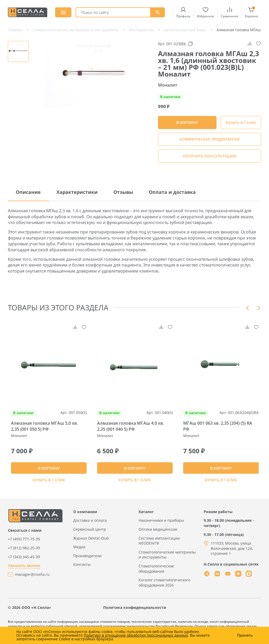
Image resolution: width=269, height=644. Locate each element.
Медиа (79, 552)
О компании (85, 517)
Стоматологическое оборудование (156, 574)
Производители (87, 561)
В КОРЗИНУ (49, 470)
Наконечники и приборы (161, 526)
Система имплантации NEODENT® (159, 546)
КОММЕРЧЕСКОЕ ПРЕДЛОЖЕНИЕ (210, 139)
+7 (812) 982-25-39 (24, 553)
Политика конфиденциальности (135, 613)
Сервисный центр (90, 534)
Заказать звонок (24, 571)
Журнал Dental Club (91, 543)
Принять (245, 635)
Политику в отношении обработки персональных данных (136, 635)
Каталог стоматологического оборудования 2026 (164, 587)
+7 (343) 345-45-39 (24, 562)
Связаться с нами (25, 535)
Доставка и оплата (90, 526)
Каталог (146, 517)
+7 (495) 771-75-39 (24, 544)
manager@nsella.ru (32, 579)
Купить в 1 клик (241, 122)
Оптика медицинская (158, 534)
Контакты (82, 570)
